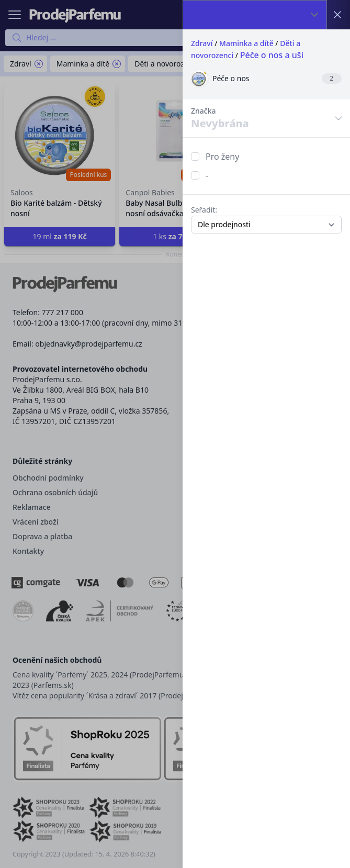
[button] (175, 434)
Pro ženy (222, 157)
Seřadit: (204, 210)
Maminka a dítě (246, 43)
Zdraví (202, 43)
